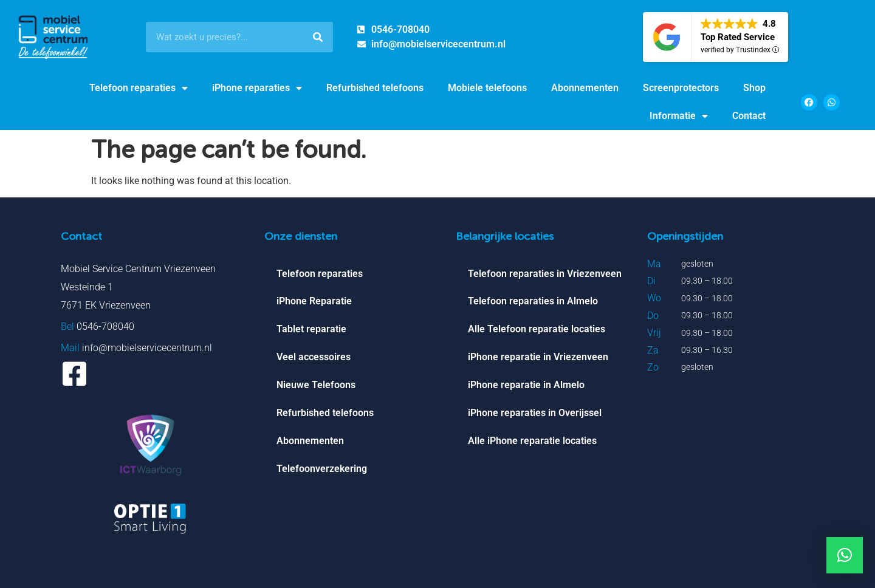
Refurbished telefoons (375, 88)
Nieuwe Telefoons (316, 385)
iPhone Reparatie (314, 302)
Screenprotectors (681, 88)
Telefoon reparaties (139, 88)
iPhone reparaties (257, 88)
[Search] (318, 37)
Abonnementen (585, 88)
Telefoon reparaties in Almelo (533, 302)
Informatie (679, 116)
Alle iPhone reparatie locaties (532, 441)
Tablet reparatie (311, 330)
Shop (754, 88)
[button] (845, 555)
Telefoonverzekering (322, 469)
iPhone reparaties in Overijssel (535, 413)
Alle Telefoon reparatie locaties (537, 330)
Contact (749, 116)
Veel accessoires (314, 357)
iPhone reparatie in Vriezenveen (538, 357)
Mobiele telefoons (487, 88)
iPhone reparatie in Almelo (526, 385)
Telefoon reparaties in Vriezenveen (545, 274)
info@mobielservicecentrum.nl (147, 348)
